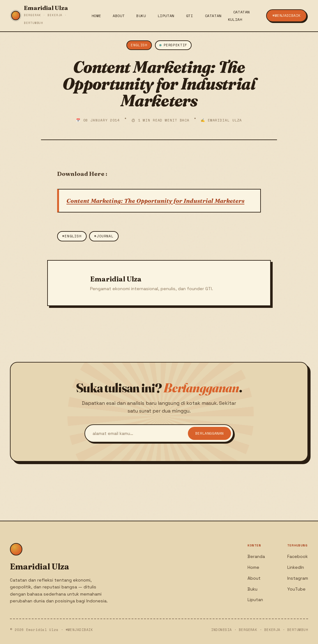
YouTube (296, 589)
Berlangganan (209, 434)
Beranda (256, 556)
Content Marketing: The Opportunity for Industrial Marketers (155, 201)
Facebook (298, 556)
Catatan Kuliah (239, 16)
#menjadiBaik (286, 15)
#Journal (104, 236)
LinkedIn (296, 567)
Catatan (213, 16)
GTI (190, 16)
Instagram (298, 578)
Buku (141, 16)
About (119, 16)
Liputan (166, 16)
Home (96, 16)
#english (72, 236)
